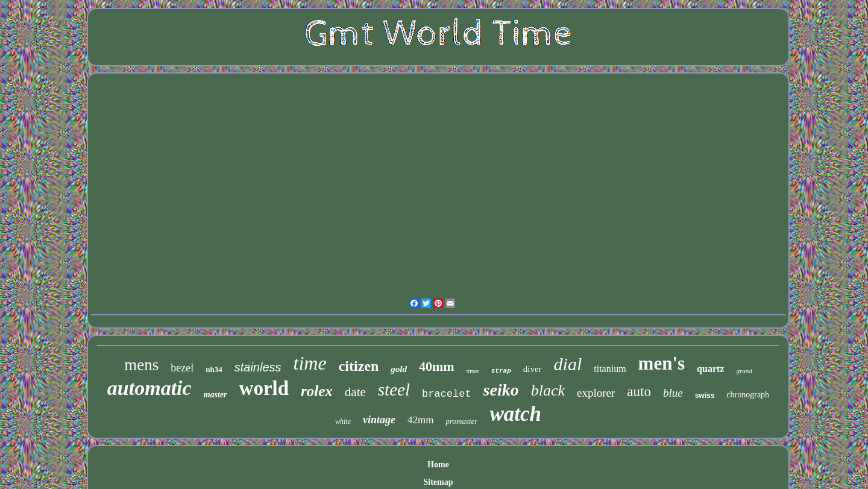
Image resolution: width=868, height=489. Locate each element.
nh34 (214, 369)
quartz (710, 369)
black (548, 390)
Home (438, 465)
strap (501, 371)
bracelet (447, 394)
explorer (596, 393)
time (310, 363)
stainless (258, 367)
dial (568, 364)
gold (399, 369)
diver (533, 369)
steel (394, 390)
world (264, 388)
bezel (182, 368)
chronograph (748, 395)
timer (473, 371)
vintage (379, 420)
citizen (359, 366)
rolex (317, 391)
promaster (461, 421)
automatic (149, 388)
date (355, 392)
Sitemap (439, 482)
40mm (437, 366)
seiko (501, 390)
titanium (610, 369)
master (215, 395)
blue (673, 393)
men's (662, 363)
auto (639, 392)
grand (744, 371)
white (343, 421)
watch (515, 414)
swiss (705, 396)
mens (141, 365)
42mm (420, 420)
